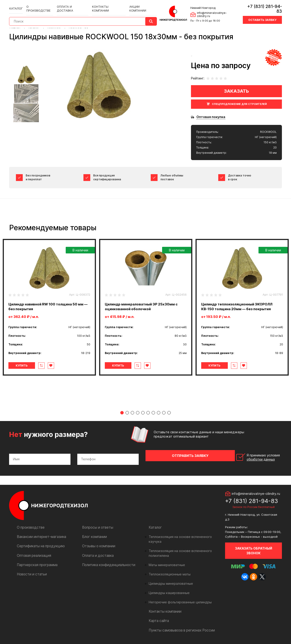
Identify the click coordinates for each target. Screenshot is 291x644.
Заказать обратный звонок (254, 548)
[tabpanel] (49, 307)
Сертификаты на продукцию (39, 543)
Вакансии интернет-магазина (40, 534)
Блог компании (94, 534)
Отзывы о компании (98, 543)
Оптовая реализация (33, 553)
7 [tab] (153, 414)
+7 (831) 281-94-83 (262, 6)
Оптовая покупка (211, 117)
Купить (28, 365)
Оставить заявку (262, 14)
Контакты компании (104, 5)
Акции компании (138, 5)
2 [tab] (127, 414)
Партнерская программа (36, 562)
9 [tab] (164, 414)
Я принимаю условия (250, 456)
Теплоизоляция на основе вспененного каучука (184, 534)
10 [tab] (169, 414)
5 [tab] (143, 414)
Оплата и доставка (70, 5)
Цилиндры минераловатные (169, 576)
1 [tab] (122, 414)
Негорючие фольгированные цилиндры (178, 595)
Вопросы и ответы (97, 525)
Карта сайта (158, 613)
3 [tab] (132, 414)
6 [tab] (148, 414)
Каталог (16, 5)
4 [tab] (138, 414)
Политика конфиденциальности (107, 562)
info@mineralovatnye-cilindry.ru (216, 11)
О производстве (39, 5)
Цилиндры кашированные (168, 585)
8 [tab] (159, 414)
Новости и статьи (31, 571)
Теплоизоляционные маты (168, 567)
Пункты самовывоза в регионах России (180, 623)
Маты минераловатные (166, 557)
